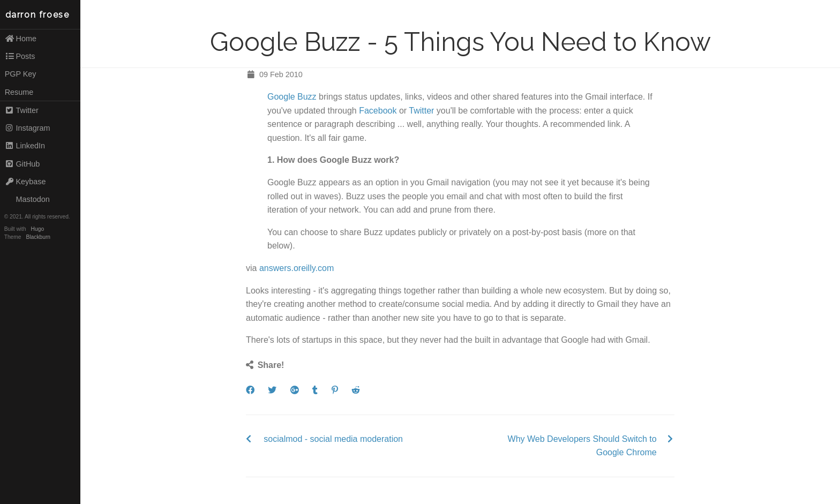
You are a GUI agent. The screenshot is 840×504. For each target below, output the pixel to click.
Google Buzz (292, 97)
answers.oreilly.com (297, 268)
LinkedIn (25, 146)
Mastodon (27, 199)
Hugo (37, 229)
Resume (19, 92)
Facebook (378, 111)
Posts (20, 56)
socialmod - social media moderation (333, 439)
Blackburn (39, 237)
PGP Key (21, 74)
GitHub (22, 164)
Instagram (28, 128)
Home (21, 39)
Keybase (25, 182)
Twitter (22, 110)
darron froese (37, 15)
